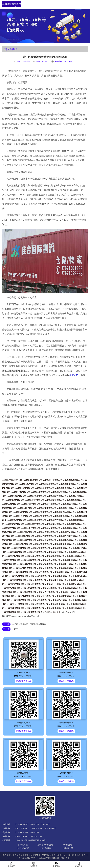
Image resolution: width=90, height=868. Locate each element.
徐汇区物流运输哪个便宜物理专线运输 (29, 624)
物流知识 (74, 375)
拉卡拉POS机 (23, 848)
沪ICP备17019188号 (42, 855)
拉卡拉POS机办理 (45, 845)
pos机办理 (23, 845)
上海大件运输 (45, 848)
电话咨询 (79, 864)
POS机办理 (67, 845)
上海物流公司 (67, 848)
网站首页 (11, 864)
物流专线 (34, 864)
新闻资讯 (56, 864)
